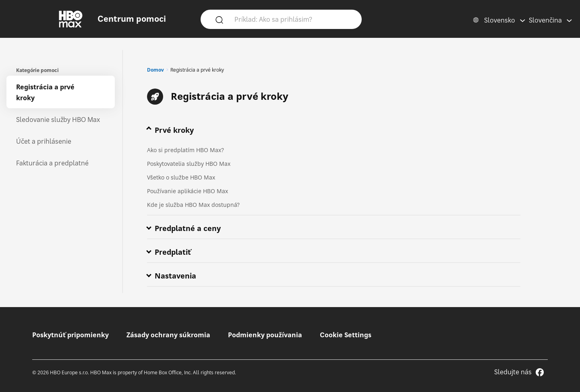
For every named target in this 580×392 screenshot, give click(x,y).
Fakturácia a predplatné (52, 163)
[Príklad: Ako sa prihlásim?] (293, 19)
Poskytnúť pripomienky (70, 335)
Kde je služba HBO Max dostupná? (193, 205)
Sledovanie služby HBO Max (58, 120)
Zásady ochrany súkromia (168, 335)
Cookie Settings (346, 335)
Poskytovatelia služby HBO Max (189, 164)
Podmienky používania (265, 335)
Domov (155, 70)
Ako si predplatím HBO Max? (185, 150)
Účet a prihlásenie (44, 141)
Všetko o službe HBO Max (181, 177)
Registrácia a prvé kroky (45, 92)
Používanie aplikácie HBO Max (187, 191)
